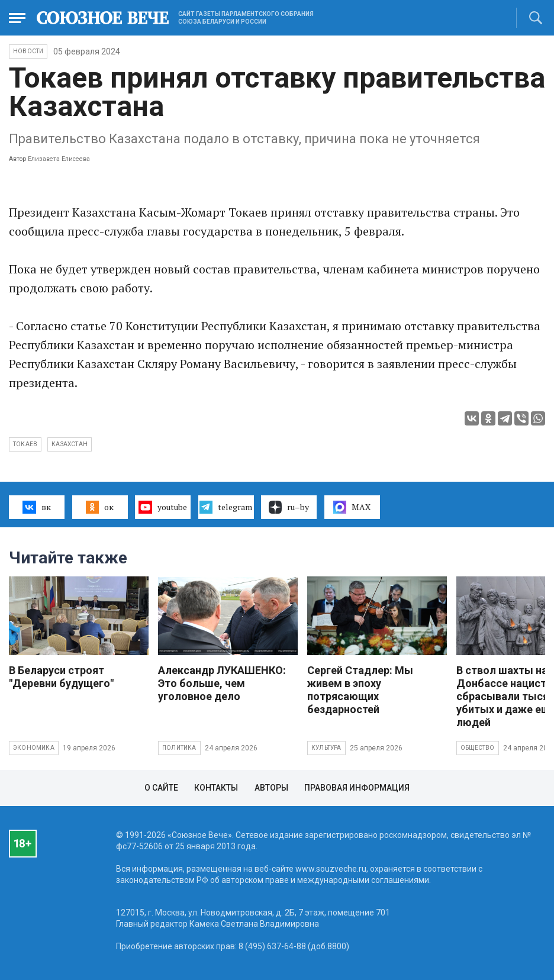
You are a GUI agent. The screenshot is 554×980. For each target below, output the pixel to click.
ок (100, 507)
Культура (326, 748)
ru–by (289, 507)
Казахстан (70, 444)
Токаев (25, 444)
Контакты (216, 788)
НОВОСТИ (28, 51)
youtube (162, 507)
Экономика (34, 748)
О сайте (161, 788)
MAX (352, 507)
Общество (478, 748)
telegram (226, 507)
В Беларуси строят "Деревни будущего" (61, 677)
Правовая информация (357, 788)
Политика (179, 748)
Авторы (271, 788)
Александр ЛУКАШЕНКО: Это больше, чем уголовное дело (222, 683)
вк (36, 507)
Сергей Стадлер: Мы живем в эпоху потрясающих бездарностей (360, 690)
